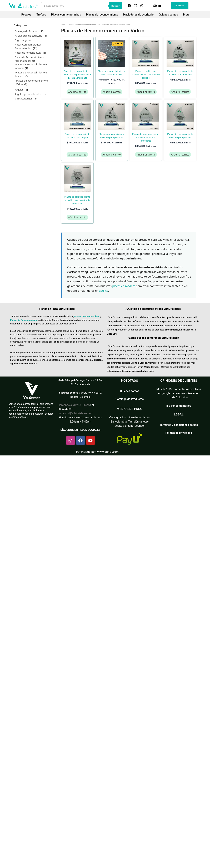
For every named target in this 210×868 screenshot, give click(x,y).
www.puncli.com (108, 452)
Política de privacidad (179, 433)
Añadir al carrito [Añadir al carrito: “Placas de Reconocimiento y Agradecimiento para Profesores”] (146, 155)
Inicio (63, 25)
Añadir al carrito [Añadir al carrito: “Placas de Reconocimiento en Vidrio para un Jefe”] (77, 155)
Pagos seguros (23, 40)
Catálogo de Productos (130, 399)
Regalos (26, 15)
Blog (186, 15)
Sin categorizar (24, 99)
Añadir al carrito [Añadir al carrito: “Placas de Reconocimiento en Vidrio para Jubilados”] (180, 92)
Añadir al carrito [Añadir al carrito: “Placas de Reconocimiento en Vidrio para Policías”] (180, 155)
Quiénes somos (168, 15)
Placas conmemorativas (66, 15)
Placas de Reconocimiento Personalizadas (84, 25)
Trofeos (41, 15)
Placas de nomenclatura (28, 53)
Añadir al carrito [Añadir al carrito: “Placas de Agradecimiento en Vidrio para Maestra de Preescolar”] (77, 217)
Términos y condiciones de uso (179, 425)
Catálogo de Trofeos (26, 31)
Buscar (115, 6)
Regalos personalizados (28, 94)
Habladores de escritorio (138, 15)
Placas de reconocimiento (102, 15)
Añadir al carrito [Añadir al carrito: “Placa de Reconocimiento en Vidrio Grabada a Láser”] (111, 92)
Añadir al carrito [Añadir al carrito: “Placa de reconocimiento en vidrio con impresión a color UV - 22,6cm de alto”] (77, 92)
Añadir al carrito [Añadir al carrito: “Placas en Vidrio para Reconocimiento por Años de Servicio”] (146, 92)
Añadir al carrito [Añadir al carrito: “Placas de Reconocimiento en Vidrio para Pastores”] (111, 155)
